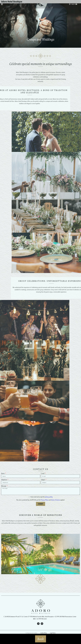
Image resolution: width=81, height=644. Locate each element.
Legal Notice (53, 633)
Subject (43, 480)
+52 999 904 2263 (41, 619)
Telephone (4, 480)
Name (3, 473)
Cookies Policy (44, 633)
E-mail (43, 473)
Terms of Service (55, 500)
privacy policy (49, 497)
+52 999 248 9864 (59, 617)
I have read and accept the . (42, 497)
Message (4, 486)
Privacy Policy (45, 500)
